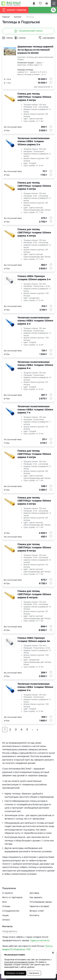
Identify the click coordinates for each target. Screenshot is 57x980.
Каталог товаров (14, 10)
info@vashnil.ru (10, 931)
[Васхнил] (11, 3)
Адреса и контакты (40, 940)
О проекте (8, 893)
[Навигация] (54, 3)
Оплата (6, 920)
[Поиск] (53, 10)
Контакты (34, 915)
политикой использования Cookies (19, 962)
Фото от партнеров (12, 897)
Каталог (18, 17)
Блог (5, 902)
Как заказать (36, 897)
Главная (6, 17)
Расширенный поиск (28, 31)
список (22, 38)
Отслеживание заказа (41, 902)
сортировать (49, 38)
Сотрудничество (11, 911)
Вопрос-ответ (37, 911)
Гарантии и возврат (39, 906)
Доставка (34, 893)
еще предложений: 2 (43, 87)
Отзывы (6, 906)
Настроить (34, 973)
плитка (9, 38)
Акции (5, 915)
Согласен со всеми (15, 973)
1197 (27, 948)
